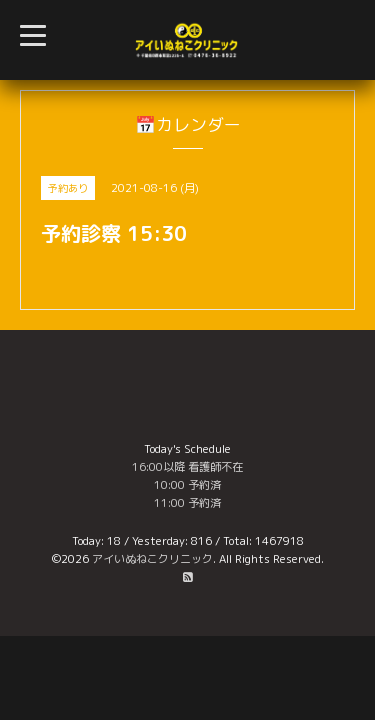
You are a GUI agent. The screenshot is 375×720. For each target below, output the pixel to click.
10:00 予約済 (187, 485)
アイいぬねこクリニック (152, 559)
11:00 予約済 (187, 503)
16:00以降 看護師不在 (187, 467)
